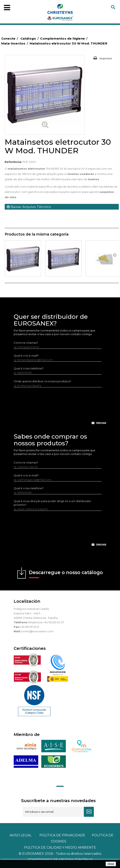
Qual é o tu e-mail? (26, 356)
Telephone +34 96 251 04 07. (46, 622)
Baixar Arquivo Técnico (29, 207)
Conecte (10, 38)
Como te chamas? (26, 343)
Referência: (13, 162)
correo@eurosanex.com (37, 631)
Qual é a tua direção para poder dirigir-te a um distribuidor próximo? (52, 503)
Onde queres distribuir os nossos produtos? (42, 381)
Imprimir (106, 58)
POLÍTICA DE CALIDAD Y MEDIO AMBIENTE (60, 847)
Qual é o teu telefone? (29, 368)
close (111, 864)
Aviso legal (21, 835)
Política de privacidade (62, 835)
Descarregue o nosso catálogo (66, 574)
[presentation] (60, 409)
